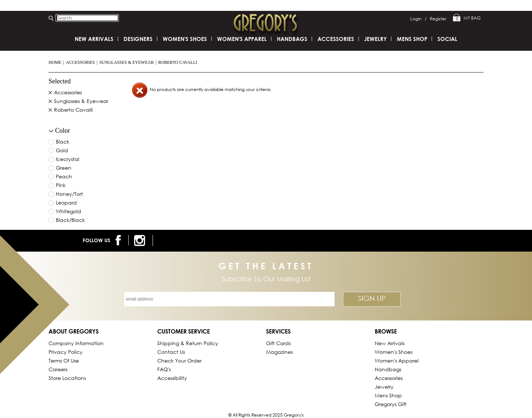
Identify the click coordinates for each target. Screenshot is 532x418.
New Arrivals (94, 39)
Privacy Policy (66, 352)
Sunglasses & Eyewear (126, 62)
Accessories (80, 62)
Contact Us (171, 352)
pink (61, 186)
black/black (70, 220)
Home (55, 62)
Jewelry (375, 39)
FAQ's (164, 369)
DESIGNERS (138, 39)
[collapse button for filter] (51, 131)
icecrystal (68, 160)
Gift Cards (278, 343)
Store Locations (67, 378)
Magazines (279, 352)
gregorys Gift (391, 404)
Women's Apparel (242, 39)
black (63, 142)
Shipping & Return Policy (188, 343)
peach (64, 177)
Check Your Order (179, 361)
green (64, 168)
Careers (58, 369)
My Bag (467, 18)
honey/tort (69, 194)
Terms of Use (64, 361)
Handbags (292, 39)
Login (418, 19)
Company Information (76, 343)
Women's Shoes (185, 39)
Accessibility (172, 378)
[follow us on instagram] (141, 241)
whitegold (68, 212)
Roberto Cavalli (178, 62)
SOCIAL (447, 39)
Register (438, 19)
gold (62, 151)
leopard (66, 203)
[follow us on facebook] (119, 240)
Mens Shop (412, 39)
